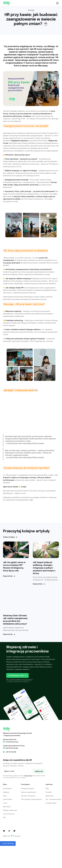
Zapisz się (39, 771)
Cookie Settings (8, 844)
